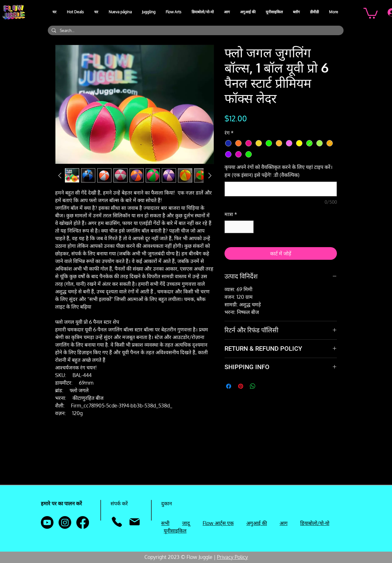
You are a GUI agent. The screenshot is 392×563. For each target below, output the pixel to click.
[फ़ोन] (117, 522)
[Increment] (248, 227)
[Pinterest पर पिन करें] (241, 386)
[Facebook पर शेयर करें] (229, 386)
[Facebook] (83, 522)
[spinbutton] (239, 227)
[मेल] (134, 522)
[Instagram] (65, 522)
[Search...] (195, 31)
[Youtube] (47, 522)
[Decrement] (230, 227)
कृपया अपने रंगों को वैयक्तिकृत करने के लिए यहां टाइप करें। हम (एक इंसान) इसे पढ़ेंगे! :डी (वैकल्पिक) (278, 171)
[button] (149, 12)
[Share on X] (265, 386)
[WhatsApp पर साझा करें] (253, 386)
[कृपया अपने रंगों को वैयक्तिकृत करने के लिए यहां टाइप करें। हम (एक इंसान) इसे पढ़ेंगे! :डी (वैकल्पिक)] (281, 189)
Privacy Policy (232, 557)
